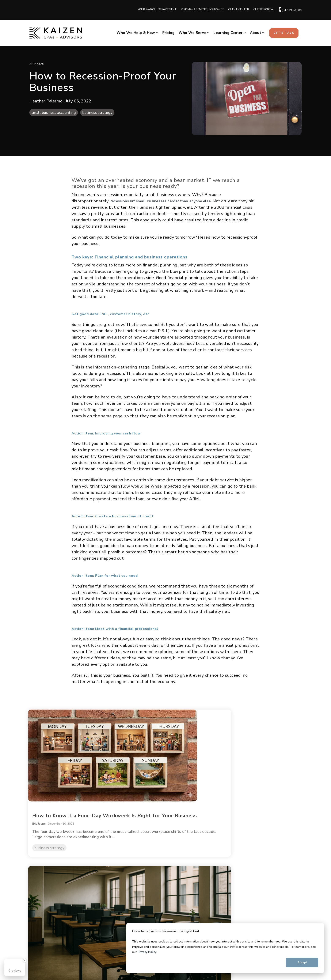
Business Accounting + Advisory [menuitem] (147, 875)
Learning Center (230, 33)
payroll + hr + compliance (244, 820)
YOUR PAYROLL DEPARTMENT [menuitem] (157, 9)
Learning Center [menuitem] (227, 896)
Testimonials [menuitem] (39, 906)
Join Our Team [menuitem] (40, 896)
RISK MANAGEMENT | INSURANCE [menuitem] (202, 9)
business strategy (97, 113)
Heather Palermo (46, 101)
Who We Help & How (137, 33)
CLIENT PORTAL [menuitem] (264, 9)
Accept (302, 962)
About (257, 33)
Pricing (168, 33)
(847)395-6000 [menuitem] (290, 9)
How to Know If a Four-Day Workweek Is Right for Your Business (65, 777)
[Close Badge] (24, 960)
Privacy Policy (147, 952)
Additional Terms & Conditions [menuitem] (99, 967)
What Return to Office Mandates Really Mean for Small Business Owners (164, 777)
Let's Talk (284, 33)
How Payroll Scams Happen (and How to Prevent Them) (256, 774)
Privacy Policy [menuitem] (38, 967)
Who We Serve (194, 33)
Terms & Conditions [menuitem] (63, 967)
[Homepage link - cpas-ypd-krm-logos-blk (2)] (96, 948)
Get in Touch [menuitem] (225, 906)
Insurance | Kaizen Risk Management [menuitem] (150, 896)
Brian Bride (228, 785)
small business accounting (54, 113)
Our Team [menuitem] (37, 886)
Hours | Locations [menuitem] (43, 917)
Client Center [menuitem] (225, 875)
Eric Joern (41, 791)
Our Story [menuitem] (37, 875)
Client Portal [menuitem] (225, 886)
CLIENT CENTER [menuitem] (239, 9)
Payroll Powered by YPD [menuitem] (142, 886)
